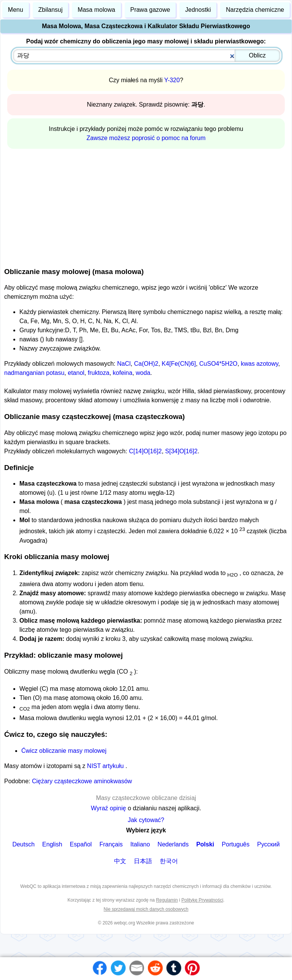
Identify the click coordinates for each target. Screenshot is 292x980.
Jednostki (198, 10)
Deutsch (23, 844)
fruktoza (99, 373)
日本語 (143, 861)
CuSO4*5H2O (218, 364)
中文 (120, 861)
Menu (16, 10)
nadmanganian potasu (34, 373)
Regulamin (167, 900)
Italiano (140, 844)
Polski (205, 844)
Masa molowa (96, 10)
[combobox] (147, 56)
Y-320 (172, 80)
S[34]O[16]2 (181, 451)
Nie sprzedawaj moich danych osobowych (146, 909)
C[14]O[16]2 (145, 451)
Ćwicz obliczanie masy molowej (64, 751)
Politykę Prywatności (202, 900)
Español (81, 844)
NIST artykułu (106, 766)
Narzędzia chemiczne (255, 10)
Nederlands (173, 844)
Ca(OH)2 (146, 364)
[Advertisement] (146, 207)
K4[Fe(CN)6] (179, 364)
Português (236, 844)
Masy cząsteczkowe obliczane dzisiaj (146, 798)
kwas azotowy (259, 364)
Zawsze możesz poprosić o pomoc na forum (146, 138)
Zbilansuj (50, 10)
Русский (268, 844)
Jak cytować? (146, 820)
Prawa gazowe (150, 10)
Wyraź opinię (108, 808)
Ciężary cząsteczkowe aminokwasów (82, 781)
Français (111, 844)
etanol (76, 373)
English (52, 844)
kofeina (123, 373)
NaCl (124, 364)
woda (143, 373)
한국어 (169, 861)
